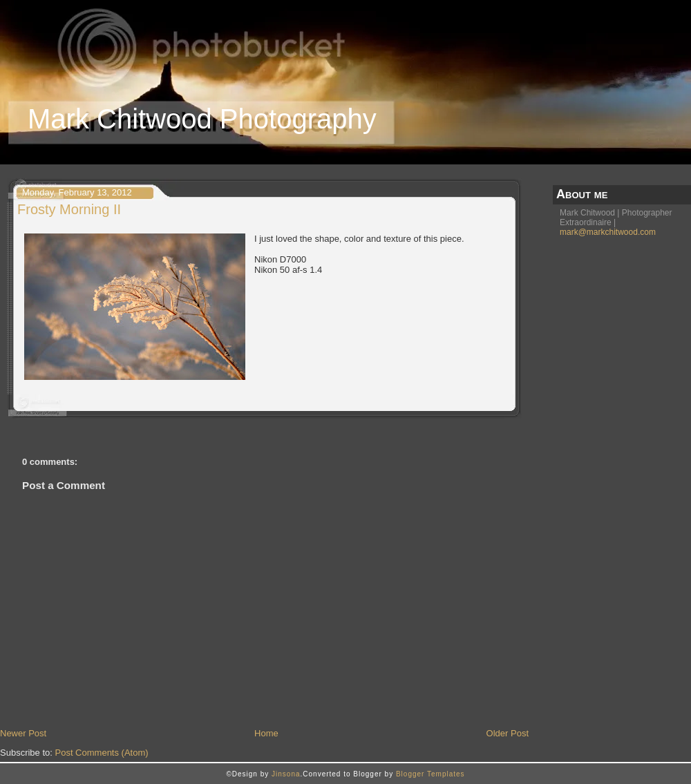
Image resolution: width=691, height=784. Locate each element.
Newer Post (23, 733)
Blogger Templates (430, 774)
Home (266, 733)
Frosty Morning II (69, 209)
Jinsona (286, 774)
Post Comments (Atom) (102, 753)
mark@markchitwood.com (608, 232)
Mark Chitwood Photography (202, 119)
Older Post (508, 733)
